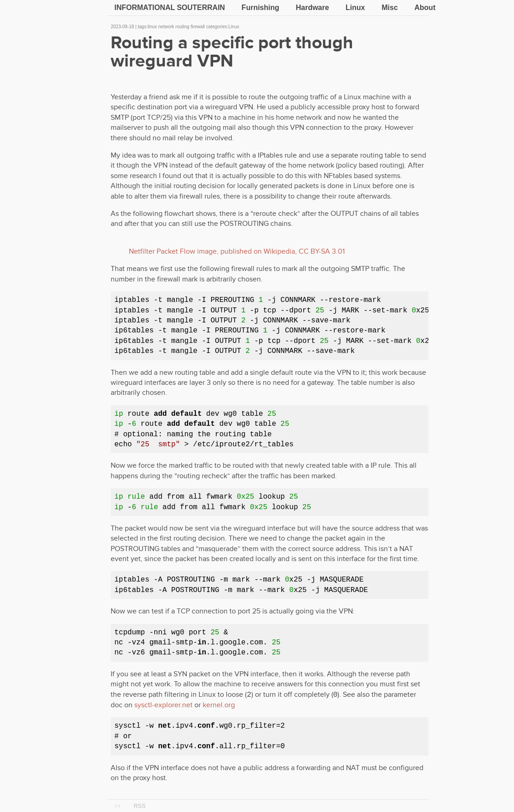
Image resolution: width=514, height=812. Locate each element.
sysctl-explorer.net (163, 705)
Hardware (313, 8)
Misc (390, 8)
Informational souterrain (170, 8)
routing (182, 27)
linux (152, 27)
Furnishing (261, 8)
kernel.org (219, 705)
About (425, 8)
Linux (355, 8)
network (166, 27)
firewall (198, 27)
